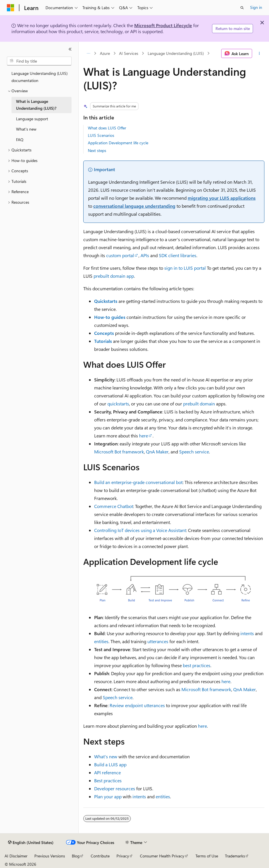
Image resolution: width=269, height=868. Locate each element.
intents (247, 633)
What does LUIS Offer (107, 128)
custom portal (120, 255)
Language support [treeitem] (32, 119)
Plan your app (108, 796)
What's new (106, 756)
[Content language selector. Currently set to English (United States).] (31, 843)
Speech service (194, 452)
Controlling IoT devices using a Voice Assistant (140, 530)
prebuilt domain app (114, 276)
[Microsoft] (11, 8)
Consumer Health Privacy (162, 856)
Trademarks (235, 856)
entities (101, 641)
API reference (107, 772)
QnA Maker (157, 452)
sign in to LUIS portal (185, 268)
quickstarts (118, 404)
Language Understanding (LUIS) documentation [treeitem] (39, 77)
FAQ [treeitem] (20, 140)
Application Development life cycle (118, 143)
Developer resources (115, 788)
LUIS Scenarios (101, 135)
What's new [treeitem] (26, 129)
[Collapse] (70, 49)
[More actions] (259, 53)
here (144, 436)
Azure (105, 53)
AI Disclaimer (16, 856)
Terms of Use (207, 856)
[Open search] (242, 8)
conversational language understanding (134, 206)
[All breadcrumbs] (88, 53)
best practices (197, 665)
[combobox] (39, 61)
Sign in (256, 7)
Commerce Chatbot (114, 506)
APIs (145, 255)
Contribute (100, 856)
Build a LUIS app (110, 764)
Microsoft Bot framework (119, 452)
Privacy (123, 856)
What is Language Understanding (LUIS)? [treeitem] (36, 105)
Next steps (97, 150)
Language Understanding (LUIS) (176, 53)
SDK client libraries (178, 255)
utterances (158, 641)
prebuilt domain (199, 404)
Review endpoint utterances (137, 705)
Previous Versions (50, 856)
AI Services (129, 53)
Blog (76, 856)
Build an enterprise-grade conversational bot (138, 482)
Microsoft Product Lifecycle (163, 25)
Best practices (108, 780)
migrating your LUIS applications (222, 198)
